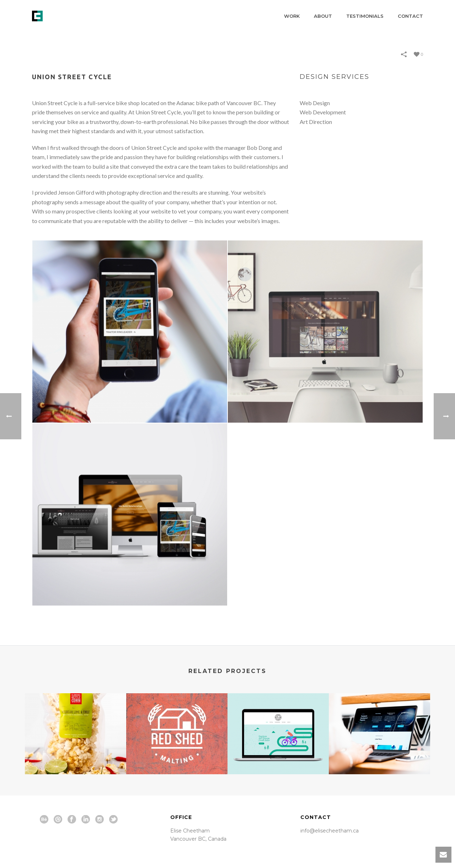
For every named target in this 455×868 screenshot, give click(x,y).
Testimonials (365, 16)
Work (292, 16)
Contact (410, 16)
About (323, 16)
